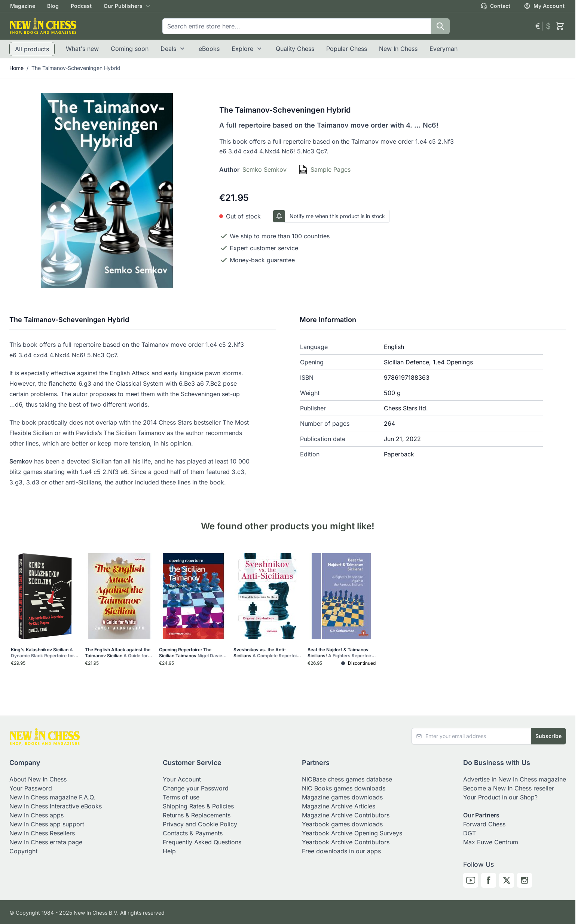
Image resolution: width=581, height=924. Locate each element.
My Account (544, 6)
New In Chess (398, 49)
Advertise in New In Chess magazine (515, 779)
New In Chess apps (36, 815)
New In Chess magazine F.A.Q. (52, 797)
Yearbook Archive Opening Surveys (352, 833)
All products (32, 49)
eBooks (209, 49)
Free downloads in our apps (341, 851)
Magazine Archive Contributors (346, 815)
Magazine (23, 6)
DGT (470, 833)
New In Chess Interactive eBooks (56, 806)
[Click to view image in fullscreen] (107, 190)
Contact (495, 6)
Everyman (444, 49)
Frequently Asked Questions (202, 842)
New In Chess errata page (46, 842)
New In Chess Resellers (42, 833)
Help (169, 851)
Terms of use (181, 797)
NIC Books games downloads (344, 788)
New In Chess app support (47, 824)
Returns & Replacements (197, 815)
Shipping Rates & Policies (198, 806)
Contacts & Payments (193, 833)
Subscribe (548, 736)
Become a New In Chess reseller (509, 788)
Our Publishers (123, 6)
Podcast (81, 6)
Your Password (31, 788)
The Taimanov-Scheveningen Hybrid (76, 68)
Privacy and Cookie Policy (200, 824)
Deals (168, 49)
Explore (242, 49)
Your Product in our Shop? (500, 797)
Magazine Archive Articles (339, 806)
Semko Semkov (264, 169)
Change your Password (196, 788)
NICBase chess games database (347, 779)
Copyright (23, 851)
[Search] (440, 26)
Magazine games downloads (342, 797)
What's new (82, 49)
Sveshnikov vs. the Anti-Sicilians (267, 653)
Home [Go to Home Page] (16, 68)
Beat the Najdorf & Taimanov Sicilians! (342, 653)
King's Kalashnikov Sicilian (45, 653)
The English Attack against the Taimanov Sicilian (118, 653)
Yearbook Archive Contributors (346, 842)
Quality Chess (295, 49)
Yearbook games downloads (342, 824)
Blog (53, 6)
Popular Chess (347, 49)
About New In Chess (38, 779)
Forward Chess (484, 824)
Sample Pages (331, 169)
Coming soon (130, 49)
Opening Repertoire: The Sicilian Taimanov (193, 653)
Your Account (182, 779)
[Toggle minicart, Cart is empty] (560, 26)
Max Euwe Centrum (491, 842)
